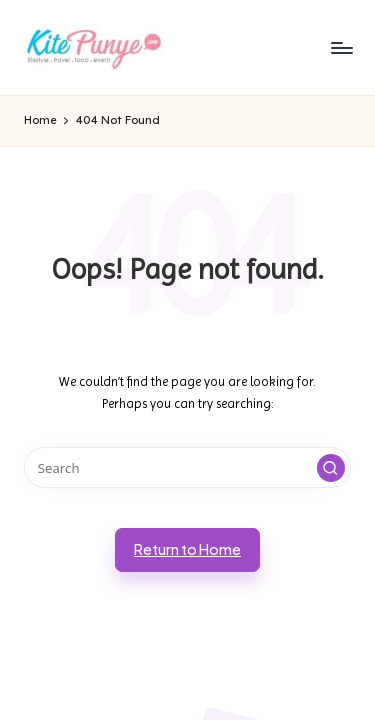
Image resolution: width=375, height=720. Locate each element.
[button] (331, 468)
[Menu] (341, 47)
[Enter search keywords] (187, 467)
